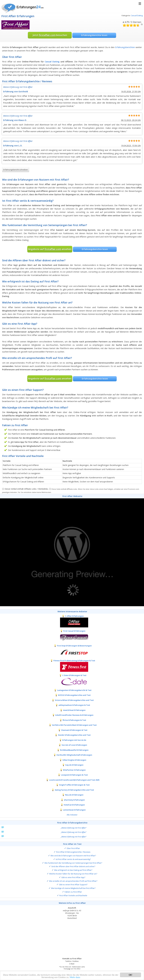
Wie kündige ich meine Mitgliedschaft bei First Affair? (73, 888)
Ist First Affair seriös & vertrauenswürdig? (73, 859)
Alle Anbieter (72, 815)
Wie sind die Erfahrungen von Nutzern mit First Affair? (73, 856)
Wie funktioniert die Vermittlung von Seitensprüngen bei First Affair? (73, 863)
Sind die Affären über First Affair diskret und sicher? (73, 866)
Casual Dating (137, 15)
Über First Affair (73, 848)
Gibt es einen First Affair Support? (73, 885)
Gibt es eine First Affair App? (73, 877)
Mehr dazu (75, 978)
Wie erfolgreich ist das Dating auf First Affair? (73, 870)
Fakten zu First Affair (73, 892)
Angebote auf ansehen (50, 249)
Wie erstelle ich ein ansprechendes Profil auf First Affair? (73, 881)
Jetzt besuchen (50, 35)
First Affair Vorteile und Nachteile (73, 895)
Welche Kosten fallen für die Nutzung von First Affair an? (73, 874)
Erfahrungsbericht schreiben (16, 170)
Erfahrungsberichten (125, 47)
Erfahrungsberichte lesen (94, 35)
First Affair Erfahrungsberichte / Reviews (73, 852)
